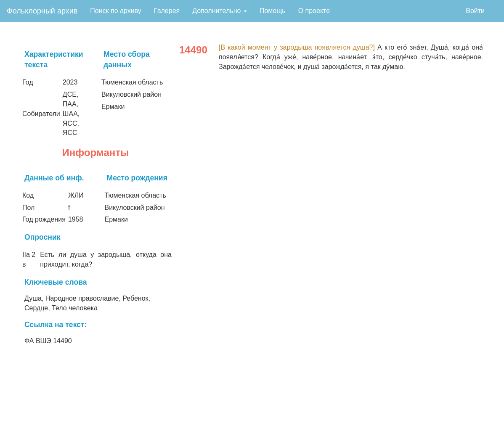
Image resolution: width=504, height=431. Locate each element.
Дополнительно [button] (220, 11)
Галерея (167, 11)
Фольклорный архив (42, 11)
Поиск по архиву (116, 11)
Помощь (273, 11)
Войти (475, 11)
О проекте (314, 11)
